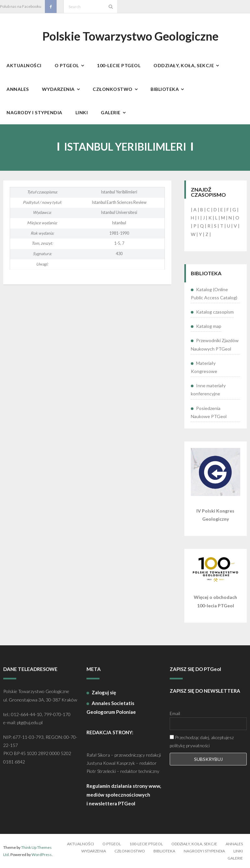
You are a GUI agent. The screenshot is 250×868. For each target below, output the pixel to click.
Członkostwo (130, 851)
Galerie (235, 858)
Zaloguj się (104, 692)
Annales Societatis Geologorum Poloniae (111, 707)
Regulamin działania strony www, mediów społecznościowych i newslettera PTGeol (124, 795)
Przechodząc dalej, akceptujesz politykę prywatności (202, 741)
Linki (238, 851)
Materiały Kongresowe (204, 367)
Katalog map (209, 326)
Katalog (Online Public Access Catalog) (214, 293)
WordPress (42, 855)
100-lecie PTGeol (146, 844)
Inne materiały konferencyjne (208, 390)
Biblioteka (164, 851)
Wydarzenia (94, 851)
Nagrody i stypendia (204, 851)
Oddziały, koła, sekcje (194, 844)
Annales (234, 844)
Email (175, 713)
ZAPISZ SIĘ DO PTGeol (195, 669)
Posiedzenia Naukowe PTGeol (209, 412)
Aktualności (80, 844)
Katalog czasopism (215, 312)
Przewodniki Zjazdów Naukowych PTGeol (215, 344)
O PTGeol (112, 844)
